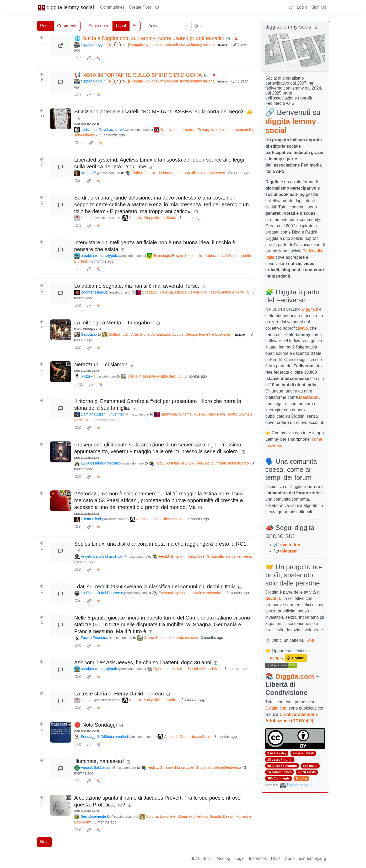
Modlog (302, 778)
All (135, 26)
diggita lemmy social (66, 7)
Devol (303, 328)
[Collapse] (317, 27)
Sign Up (319, 7)
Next (44, 842)
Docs (276, 858)
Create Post (140, 7)
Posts (45, 26)
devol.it (273, 598)
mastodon (290, 545)
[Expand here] (61, 119)
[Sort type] (168, 26)
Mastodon (309, 397)
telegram (289, 551)
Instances (258, 858)
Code (290, 858)
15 (79, 384)
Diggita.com (295, 676)
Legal (239, 858)
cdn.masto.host (87, 124)
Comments (67, 26)
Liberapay (274, 658)
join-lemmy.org (313, 858)
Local (121, 26)
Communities (112, 7)
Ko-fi (310, 640)
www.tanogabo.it (88, 329)
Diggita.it (310, 309)
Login (302, 7)
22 (79, 143)
